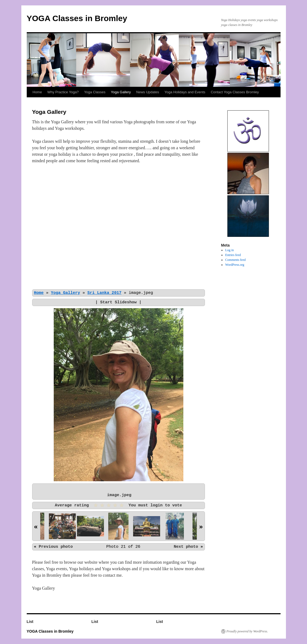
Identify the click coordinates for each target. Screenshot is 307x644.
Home (37, 92)
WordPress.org (235, 265)
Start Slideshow (118, 302)
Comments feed (235, 260)
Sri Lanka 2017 (104, 293)
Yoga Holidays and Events (185, 92)
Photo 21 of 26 (123, 547)
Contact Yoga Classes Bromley (235, 92)
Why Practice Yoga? (63, 92)
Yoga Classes (95, 92)
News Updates (148, 92)
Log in (230, 250)
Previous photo (56, 547)
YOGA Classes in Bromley (77, 18)
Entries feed (233, 255)
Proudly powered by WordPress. (247, 631)
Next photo (186, 547)
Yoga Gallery (121, 92)
